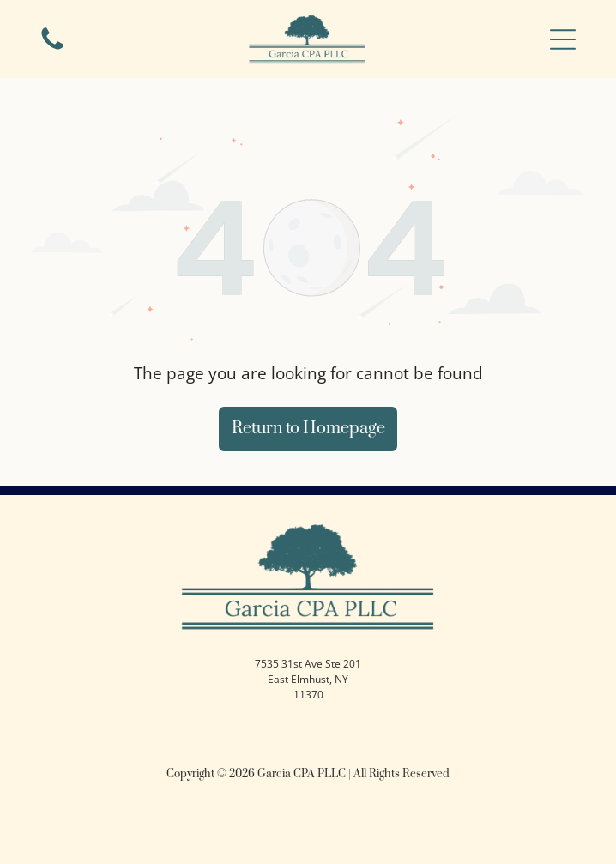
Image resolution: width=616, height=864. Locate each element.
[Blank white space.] (52, 49)
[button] (563, 39)
